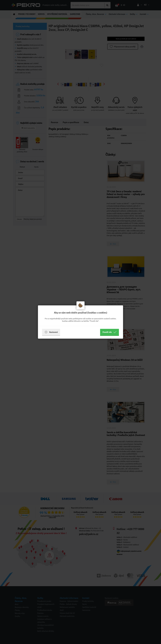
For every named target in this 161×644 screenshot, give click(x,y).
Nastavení (51, 332)
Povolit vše (110, 332)
